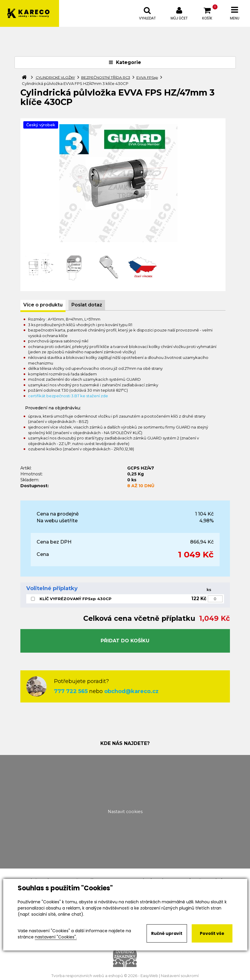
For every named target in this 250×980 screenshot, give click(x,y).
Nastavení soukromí (180, 976)
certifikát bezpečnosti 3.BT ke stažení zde (68, 396)
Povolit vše (212, 933)
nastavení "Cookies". (56, 937)
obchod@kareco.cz (131, 691)
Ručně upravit (167, 933)
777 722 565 (71, 691)
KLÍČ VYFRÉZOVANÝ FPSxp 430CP (76, 599)
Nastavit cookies (125, 812)
